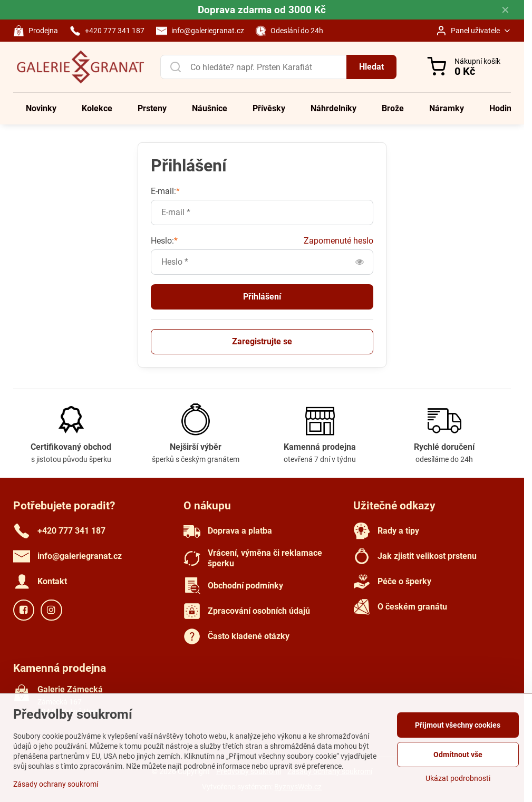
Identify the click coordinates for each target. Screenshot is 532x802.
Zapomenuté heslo (338, 241)
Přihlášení (262, 297)
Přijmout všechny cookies (458, 725)
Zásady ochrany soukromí (56, 784)
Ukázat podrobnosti (458, 778)
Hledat (371, 67)
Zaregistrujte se (262, 341)
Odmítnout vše (458, 755)
